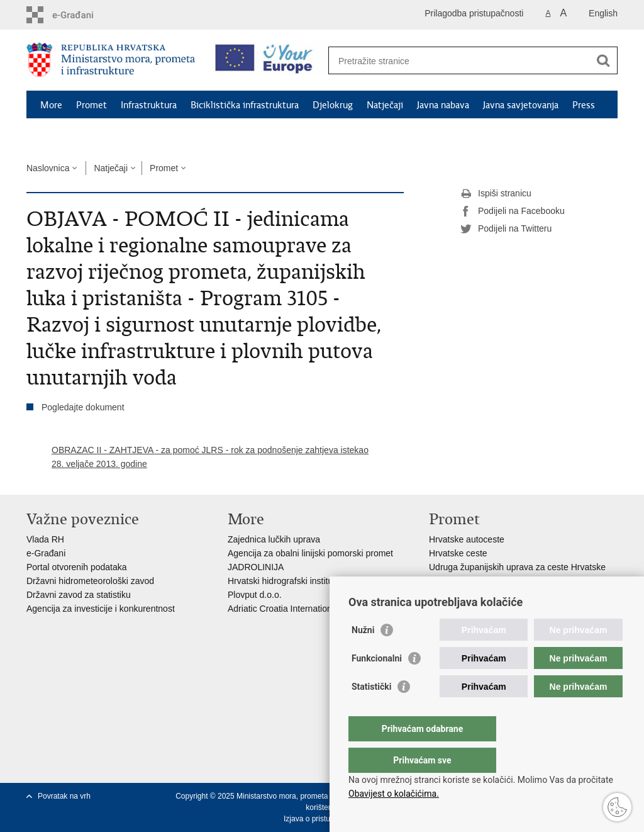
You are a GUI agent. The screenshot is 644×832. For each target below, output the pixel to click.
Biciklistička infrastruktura (245, 105)
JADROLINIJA (256, 567)
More (51, 105)
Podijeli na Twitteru (506, 229)
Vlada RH (45, 539)
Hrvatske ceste (458, 553)
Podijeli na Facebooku (513, 211)
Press (584, 105)
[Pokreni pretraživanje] (603, 60)
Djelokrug (333, 105)
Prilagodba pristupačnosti (474, 13)
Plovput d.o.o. (255, 595)
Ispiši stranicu (496, 194)
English (603, 13)
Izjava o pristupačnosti (321, 819)
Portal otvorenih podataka (77, 567)
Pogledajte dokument (83, 407)
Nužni (363, 655)
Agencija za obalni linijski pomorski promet (310, 553)
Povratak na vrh (64, 796)
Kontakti (58, 134)
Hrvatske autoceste (467, 539)
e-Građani (46, 553)
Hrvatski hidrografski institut (281, 581)
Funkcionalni (377, 683)
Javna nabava (443, 105)
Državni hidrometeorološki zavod (90, 581)
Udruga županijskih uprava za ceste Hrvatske (517, 567)
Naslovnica (48, 168)
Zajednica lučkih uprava (274, 539)
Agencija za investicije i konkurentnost (101, 609)
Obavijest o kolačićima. (394, 794)
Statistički (371, 712)
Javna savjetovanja (521, 105)
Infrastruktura (149, 105)
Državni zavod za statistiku (79, 595)
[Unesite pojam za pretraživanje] (459, 61)
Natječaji (385, 105)
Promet (92, 105)
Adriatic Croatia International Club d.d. (302, 609)
